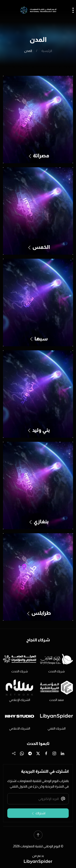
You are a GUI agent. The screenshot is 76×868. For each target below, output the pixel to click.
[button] (38, 835)
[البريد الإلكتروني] (38, 799)
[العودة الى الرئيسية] (38, 10)
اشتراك (38, 813)
